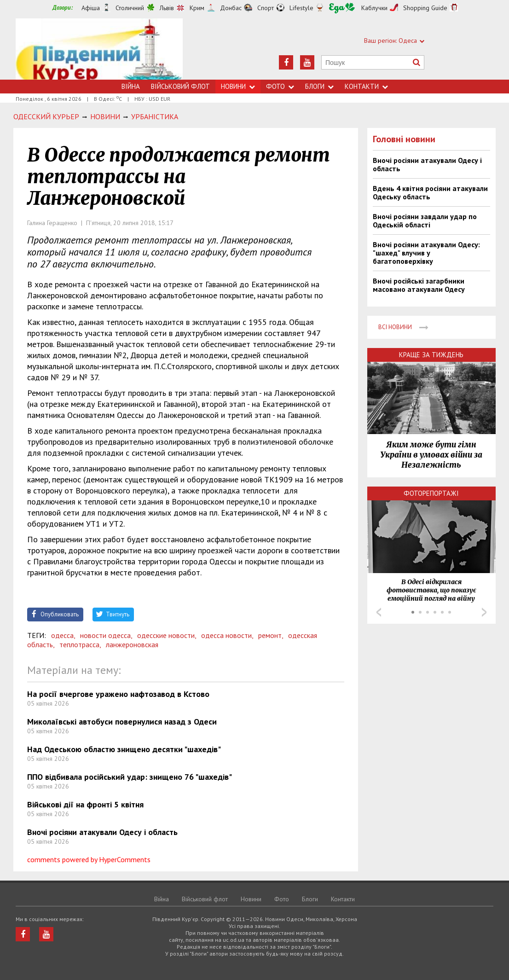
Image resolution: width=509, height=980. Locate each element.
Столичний (130, 8)
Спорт (266, 8)
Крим (197, 8)
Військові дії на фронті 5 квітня (85, 804)
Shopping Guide (425, 8)
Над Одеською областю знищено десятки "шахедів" (124, 749)
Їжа (342, 8)
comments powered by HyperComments (89, 859)
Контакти (366, 86)
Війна (131, 86)
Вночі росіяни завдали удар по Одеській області (425, 220)
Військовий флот (180, 86)
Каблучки (374, 8)
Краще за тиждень (431, 355)
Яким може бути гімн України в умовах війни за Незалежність (431, 455)
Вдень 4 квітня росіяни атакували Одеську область (430, 192)
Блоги (319, 86)
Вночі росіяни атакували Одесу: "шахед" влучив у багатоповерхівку (426, 253)
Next (484, 612)
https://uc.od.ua (99, 49)
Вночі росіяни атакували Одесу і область (102, 832)
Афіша (91, 8)
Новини (238, 86)
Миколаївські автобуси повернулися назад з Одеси (122, 722)
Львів (167, 8)
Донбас (231, 8)
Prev (379, 612)
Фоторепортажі (431, 493)
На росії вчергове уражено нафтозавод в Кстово (118, 694)
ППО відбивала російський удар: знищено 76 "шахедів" (130, 777)
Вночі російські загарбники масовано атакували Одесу (419, 285)
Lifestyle (301, 8)
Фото (280, 86)
